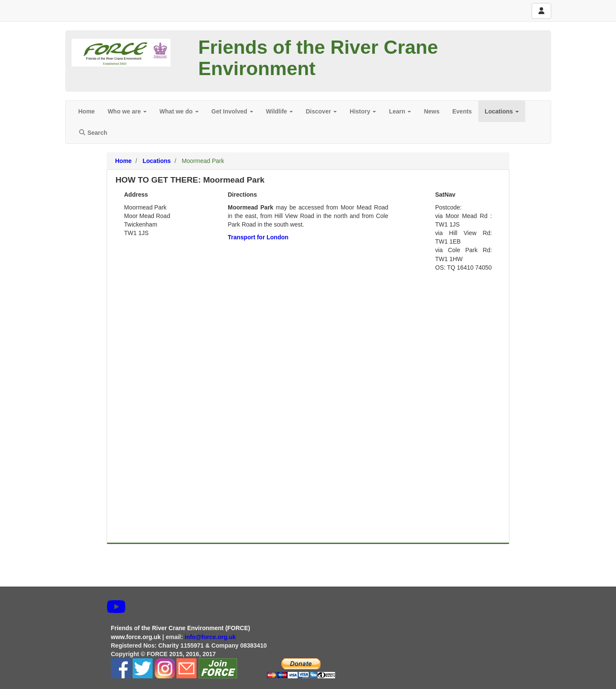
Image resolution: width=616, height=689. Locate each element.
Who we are (127, 111)
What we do (179, 111)
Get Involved (232, 111)
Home (87, 111)
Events (462, 111)
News (432, 111)
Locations (502, 111)
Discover (321, 111)
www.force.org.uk (136, 637)
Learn (400, 111)
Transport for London (258, 237)
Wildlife (280, 111)
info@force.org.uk (211, 637)
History (363, 111)
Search (93, 133)
